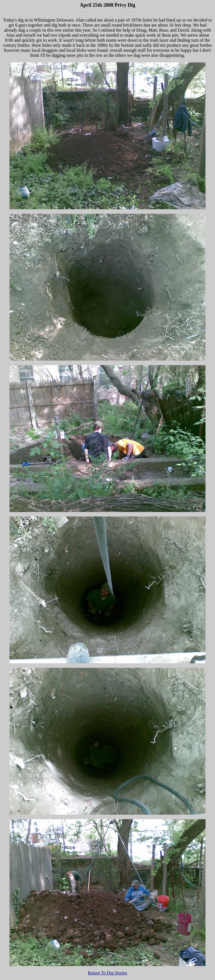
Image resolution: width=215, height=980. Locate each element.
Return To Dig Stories (107, 973)
